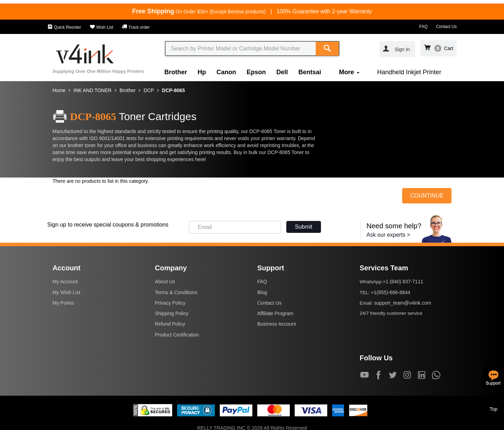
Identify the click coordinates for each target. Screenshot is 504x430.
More (349, 72)
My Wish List (66, 292)
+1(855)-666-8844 (391, 292)
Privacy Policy (170, 303)
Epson (256, 72)
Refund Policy (170, 324)
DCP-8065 (173, 90)
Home (59, 90)
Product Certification (177, 335)
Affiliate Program (275, 313)
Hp (202, 72)
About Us (165, 282)
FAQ (423, 27)
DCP (149, 90)
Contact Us (446, 27)
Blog (262, 292)
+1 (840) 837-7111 (403, 282)
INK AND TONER (92, 90)
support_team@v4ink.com (403, 303)
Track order (136, 27)
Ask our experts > (388, 235)
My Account (65, 282)
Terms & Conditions (176, 292)
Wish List (101, 27)
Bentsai (310, 72)
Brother (176, 72)
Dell (282, 72)
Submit (304, 227)
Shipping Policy (172, 313)
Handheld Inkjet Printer (409, 72)
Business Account (277, 324)
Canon (226, 72)
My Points (63, 303)
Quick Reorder (64, 27)
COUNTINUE (427, 196)
